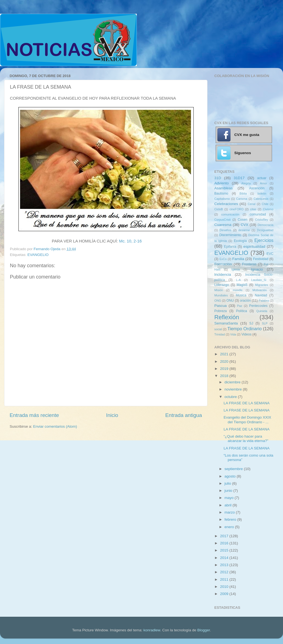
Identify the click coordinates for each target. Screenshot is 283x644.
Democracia (265, 225)
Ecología (240, 241)
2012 (225, 572)
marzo (230, 512)
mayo (230, 498)
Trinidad (220, 334)
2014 (225, 558)
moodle (238, 290)
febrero (231, 519)
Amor (263, 183)
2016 (225, 543)
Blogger (204, 630)
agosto (231, 476)
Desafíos (225, 230)
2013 (225, 565)
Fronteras (249, 264)
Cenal (251, 204)
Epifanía (230, 247)
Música (241, 295)
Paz (240, 306)
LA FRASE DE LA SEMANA (247, 403)
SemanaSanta (226, 323)
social (218, 329)
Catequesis (261, 199)
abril (228, 505)
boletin (262, 193)
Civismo (268, 209)
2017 (225, 536)
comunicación (230, 214)
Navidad (261, 295)
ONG (218, 301)
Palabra (264, 301)
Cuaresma (223, 225)
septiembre (234, 469)
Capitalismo (222, 199)
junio (229, 491)
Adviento (222, 183)
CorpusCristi (222, 220)
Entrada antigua (184, 415)
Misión (219, 290)
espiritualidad (254, 246)
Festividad (261, 259)
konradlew (152, 630)
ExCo (223, 259)
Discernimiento (230, 235)
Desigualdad (265, 230)
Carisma (242, 199)
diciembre (233, 382)
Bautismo (221, 193)
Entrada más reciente (34, 415)
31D (218, 178)
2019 (225, 369)
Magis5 (242, 285)
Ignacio (257, 269)
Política (242, 311)
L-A (238, 280)
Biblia (243, 193)
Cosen (242, 220)
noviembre (234, 389)
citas (253, 209)
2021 (225, 354)
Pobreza (220, 311)
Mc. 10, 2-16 (130, 241)
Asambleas (224, 188)
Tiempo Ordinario (245, 329)
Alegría (246, 183)
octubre (231, 397)
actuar (262, 178)
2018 (225, 376)
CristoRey (261, 220)
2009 (225, 594)
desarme (244, 230)
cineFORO (236, 209)
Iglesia (236, 269)
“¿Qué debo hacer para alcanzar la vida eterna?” (246, 439)
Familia (238, 259)
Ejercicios (264, 240)
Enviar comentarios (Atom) (55, 426)
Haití (217, 269)
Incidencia (223, 275)
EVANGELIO (38, 255)
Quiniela (262, 311)
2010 (225, 587)
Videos (246, 334)
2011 (225, 579)
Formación (223, 264)
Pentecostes (258, 306)
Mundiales (221, 295)
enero (230, 527)
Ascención (257, 188)
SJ (251, 323)
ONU (230, 301)
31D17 (239, 178)
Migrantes (261, 285)
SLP (265, 323)
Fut (266, 264)
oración (245, 301)
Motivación (260, 290)
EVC (270, 254)
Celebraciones (226, 204)
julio (228, 483)
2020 (225, 361)
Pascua (220, 306)
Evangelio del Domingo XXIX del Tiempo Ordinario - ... (247, 420)
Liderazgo (222, 285)
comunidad (258, 214)
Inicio (112, 415)
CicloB (219, 209)
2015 (225, 550)
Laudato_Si (259, 280)
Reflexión (227, 317)
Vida (233, 334)
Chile (265, 204)
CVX (245, 225)
